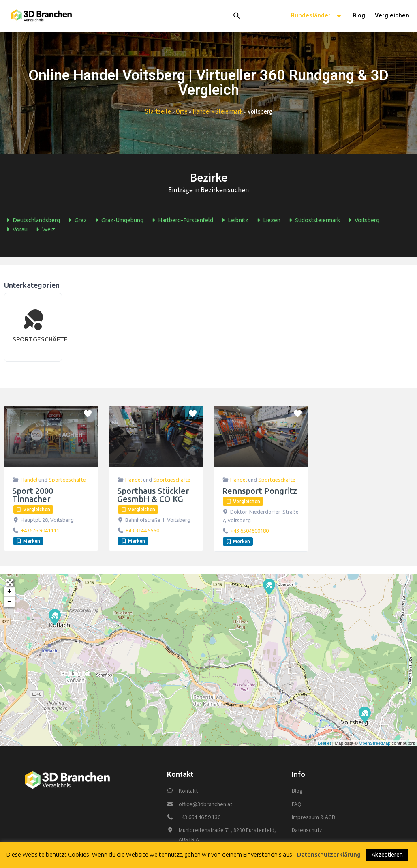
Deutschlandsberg (32, 221)
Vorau (16, 230)
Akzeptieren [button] (387, 855)
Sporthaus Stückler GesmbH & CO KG (153, 495)
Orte (182, 112)
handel (201, 112)
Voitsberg (363, 221)
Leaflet (324, 744)
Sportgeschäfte (67, 480)
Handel (29, 480)
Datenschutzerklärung (329, 854)
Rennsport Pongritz (260, 491)
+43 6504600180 (249, 531)
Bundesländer (317, 16)
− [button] (10, 602)
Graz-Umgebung (118, 221)
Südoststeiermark (313, 221)
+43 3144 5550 (142, 531)
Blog (359, 16)
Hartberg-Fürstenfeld (181, 221)
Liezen (267, 221)
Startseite (158, 112)
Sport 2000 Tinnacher (33, 495)
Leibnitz (234, 221)
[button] (227, 16)
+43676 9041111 (40, 531)
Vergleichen (392, 16)
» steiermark (227, 112)
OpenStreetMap (375, 744)
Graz (76, 221)
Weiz (44, 230)
